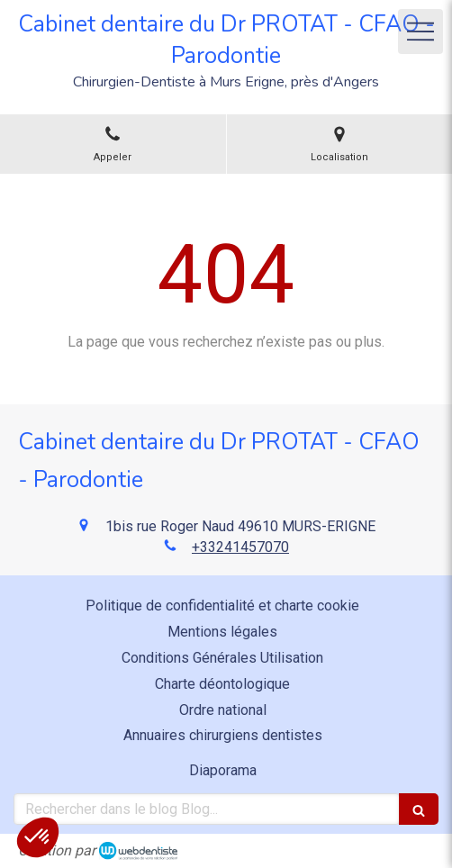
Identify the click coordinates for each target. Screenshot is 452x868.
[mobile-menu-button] (420, 32)
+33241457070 (240, 547)
